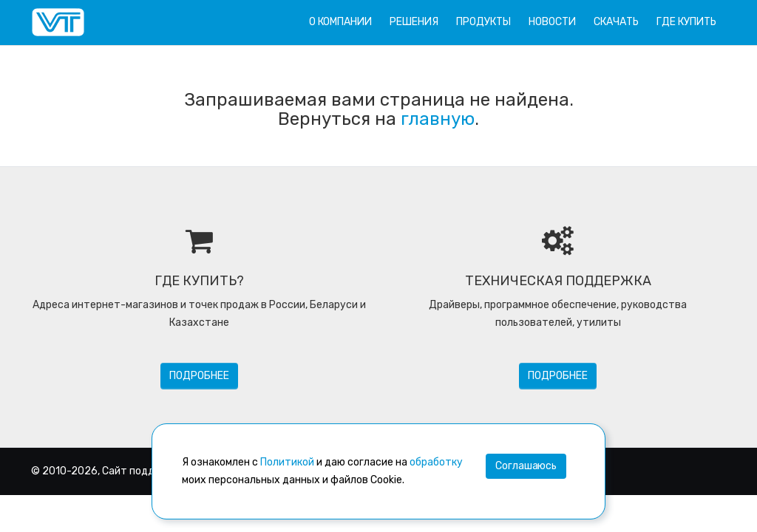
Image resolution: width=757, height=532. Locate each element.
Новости (552, 22)
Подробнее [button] (199, 376)
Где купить (686, 22)
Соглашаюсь (526, 466)
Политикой (287, 462)
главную (438, 119)
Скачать (616, 22)
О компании (340, 22)
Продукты (483, 22)
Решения (414, 22)
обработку (436, 462)
